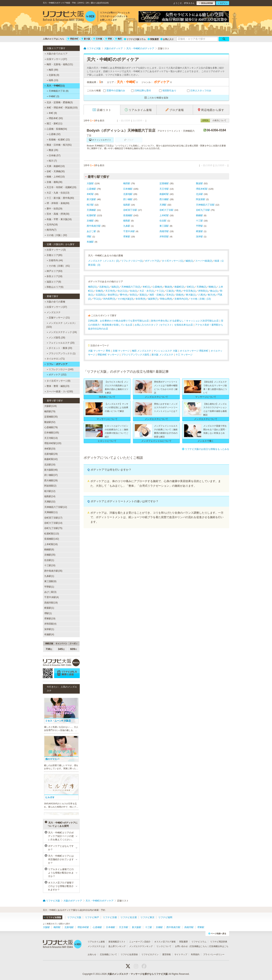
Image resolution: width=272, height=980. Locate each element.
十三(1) (160, 291)
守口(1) (97, 299)
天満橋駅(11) (51, 512)
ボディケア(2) (152, 261)
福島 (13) (52, 80)
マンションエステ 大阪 (165, 351)
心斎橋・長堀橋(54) (56, 129)
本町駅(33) (50, 449)
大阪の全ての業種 (55, 302)
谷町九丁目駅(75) (53, 528)
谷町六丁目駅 (166, 210)
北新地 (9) (53, 75)
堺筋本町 (73, 39)
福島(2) (115, 287)
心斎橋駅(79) (51, 427)
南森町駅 (164, 194)
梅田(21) (92, 287)
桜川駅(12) (50, 491)
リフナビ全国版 (52, 917)
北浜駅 (199, 194)
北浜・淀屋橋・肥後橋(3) (59, 102)
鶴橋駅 (199, 215)
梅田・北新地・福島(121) (59, 64)
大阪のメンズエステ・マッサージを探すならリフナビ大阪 (138, 974)
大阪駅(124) (50, 406)
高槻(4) (180, 295)
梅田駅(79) (50, 411)
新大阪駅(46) (51, 470)
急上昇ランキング (117, 946)
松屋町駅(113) (52, 534)
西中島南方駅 (94, 226)
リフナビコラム (199, 942)
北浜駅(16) (50, 465)
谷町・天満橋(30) (55, 171)
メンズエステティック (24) (62, 332)
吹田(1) (134, 295)
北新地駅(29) (51, 454)
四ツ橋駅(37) (51, 475)
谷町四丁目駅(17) (53, 518)
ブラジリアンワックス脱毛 (135, 355)
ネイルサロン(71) (55, 359)
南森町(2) (179, 287)
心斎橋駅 (91, 189)
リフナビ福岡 (165, 917)
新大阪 (86, 39)
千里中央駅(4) (52, 597)
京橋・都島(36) (54, 182)
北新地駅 (128, 194)
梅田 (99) (52, 70)
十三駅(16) (50, 565)
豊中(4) (124, 295)
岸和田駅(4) (50, 624)
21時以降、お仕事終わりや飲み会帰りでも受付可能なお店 (118, 321)
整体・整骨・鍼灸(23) (57, 386)
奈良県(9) (141, 299)
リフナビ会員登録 (129, 954)
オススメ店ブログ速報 (165, 942)
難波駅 (199, 183)
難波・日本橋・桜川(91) (58, 145)
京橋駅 (90, 221)
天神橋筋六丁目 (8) (58, 91)
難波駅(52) (50, 422)
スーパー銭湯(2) (204, 261)
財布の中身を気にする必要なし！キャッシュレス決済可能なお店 (185, 321)
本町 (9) (52, 113)
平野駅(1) (49, 587)
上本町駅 (164, 215)
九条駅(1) (49, 576)
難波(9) (168, 287)
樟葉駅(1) (49, 608)
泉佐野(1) (113, 295)
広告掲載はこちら (198, 946)
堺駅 (89, 237)
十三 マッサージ (184, 355)
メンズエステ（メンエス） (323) (62, 325)
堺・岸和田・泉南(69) (57, 203)
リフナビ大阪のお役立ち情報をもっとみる (206, 449)
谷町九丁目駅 (203, 210)
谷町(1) (190, 287)
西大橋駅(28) (51, 480)
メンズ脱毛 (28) (56, 338)
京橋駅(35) (50, 555)
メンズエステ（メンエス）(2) (104, 261)
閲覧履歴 (153, 39)
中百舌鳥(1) (190, 291)
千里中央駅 (129, 231)
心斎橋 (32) (54, 134)
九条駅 (127, 226)
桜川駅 (90, 205)
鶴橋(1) (212, 287)
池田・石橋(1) (157, 295)
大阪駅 (90, 183)
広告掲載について (108, 954)
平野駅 (199, 226)
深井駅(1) (49, 629)
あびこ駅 (91, 231)
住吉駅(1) (49, 560)
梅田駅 (127, 183)
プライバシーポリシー (214, 954)
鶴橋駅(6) (49, 550)
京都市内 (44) (55, 260)
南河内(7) (51, 230)
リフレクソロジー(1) (132, 261)
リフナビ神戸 (92, 917)
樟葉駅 (199, 231)
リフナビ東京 (147, 917)
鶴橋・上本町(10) (55, 177)
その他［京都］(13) (201, 299)
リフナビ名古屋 (129, 917)
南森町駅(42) (51, 459)
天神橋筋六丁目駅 (205, 205)
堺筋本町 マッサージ (108, 355)
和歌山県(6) (166, 299)
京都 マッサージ (121, 351)
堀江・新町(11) (54, 124)
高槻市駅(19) (51, 603)
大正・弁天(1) (147, 291)
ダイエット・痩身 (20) (59, 348)
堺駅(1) (48, 613)
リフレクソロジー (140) (60, 369)
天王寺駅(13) (51, 438)
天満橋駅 (91, 210)
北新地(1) (104, 287)
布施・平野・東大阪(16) (58, 219)
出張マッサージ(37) (56, 59)
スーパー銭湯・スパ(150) (59, 391)
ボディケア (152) (57, 375)
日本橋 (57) (54, 156)
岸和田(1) (203, 291)
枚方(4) (212, 295)
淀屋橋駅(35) (51, 417)
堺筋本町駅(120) (53, 443)
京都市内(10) (181, 299)
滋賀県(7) (153, 299)
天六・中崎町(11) (55, 86)
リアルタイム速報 (96, 942)
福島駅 (127, 205)
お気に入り (167, 39)
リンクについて (164, 946)
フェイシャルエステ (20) (61, 343)
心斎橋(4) (157, 287)
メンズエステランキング (141, 946)
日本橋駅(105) (52, 433)
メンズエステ (52, 312)
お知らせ (92, 954)
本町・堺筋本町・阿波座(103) (61, 108)
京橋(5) (99, 291)
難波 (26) (52, 150)
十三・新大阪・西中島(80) (59, 198)
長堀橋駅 (128, 215)
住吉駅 (163, 221)
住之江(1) (123, 291)
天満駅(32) (50, 502)
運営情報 (166, 954)
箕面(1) (143, 295)
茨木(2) (170, 295)
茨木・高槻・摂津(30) (57, 214)
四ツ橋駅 (128, 199)
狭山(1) (214, 291)
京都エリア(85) (53, 255)
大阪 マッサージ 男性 (99, 351)
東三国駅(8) (50, 581)
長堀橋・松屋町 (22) (58, 140)
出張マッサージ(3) (55, 250)
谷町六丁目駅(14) (53, 523)
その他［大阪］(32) (56, 235)
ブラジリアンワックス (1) (61, 353)
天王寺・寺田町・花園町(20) (61, 187)
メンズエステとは (96, 946)
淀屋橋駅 (164, 183)
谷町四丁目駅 (130, 210)
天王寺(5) (110, 291)
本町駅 (90, 194)
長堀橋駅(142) (52, 539)
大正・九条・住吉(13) (57, 193)
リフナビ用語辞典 (219, 942)
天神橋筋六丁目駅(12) (56, 507)
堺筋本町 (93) (55, 118)
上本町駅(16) (51, 544)
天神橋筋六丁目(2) (131, 287)
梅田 (119, 39)
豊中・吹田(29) (54, 209)
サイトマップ (181, 954)
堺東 (109, 39)
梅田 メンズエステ (142, 351)
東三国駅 (164, 226)
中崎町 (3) (53, 96)
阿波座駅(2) (50, 486)
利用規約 (195, 954)
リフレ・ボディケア (56, 364)
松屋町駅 (91, 215)
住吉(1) (134, 291)
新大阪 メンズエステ (162, 355)
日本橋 (98, 39)
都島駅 (127, 221)
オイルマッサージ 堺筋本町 (194, 351)
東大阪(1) (191, 295)
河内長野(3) (109, 299)
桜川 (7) (52, 161)
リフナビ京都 (110, 917)
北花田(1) (101, 295)
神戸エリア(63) (54, 271)
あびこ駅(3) (50, 592)
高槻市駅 (164, 231)
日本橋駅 (128, 189)
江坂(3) (170, 291)
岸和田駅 (164, 237)
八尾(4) (202, 295)
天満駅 (163, 205)
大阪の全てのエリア (56, 54)
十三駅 (199, 221)
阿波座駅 (201, 199)
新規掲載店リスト (117, 942)
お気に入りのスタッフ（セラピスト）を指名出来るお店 (164, 325)
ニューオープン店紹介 (140, 942)
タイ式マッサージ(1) (173, 261)
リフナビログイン (150, 954)
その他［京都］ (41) (58, 266)
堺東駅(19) (50, 619)
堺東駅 (127, 237)
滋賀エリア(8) (53, 282)
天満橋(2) (201, 287)
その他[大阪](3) (125, 299)
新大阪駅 (91, 199)
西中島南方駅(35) (53, 571)
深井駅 (199, 237)
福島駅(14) (50, 496)
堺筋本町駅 (202, 189)
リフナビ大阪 (74, 917)
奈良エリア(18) (54, 276)
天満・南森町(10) (55, 166)
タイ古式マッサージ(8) (58, 381)
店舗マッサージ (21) (58, 318)
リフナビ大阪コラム (135, 39)
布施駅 (90, 242)
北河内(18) (51, 225)
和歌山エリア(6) (54, 287)
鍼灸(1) (189, 261)
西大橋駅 (164, 199)
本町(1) (146, 287)
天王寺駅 (164, 189)
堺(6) (179, 291)
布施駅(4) (49, 634)
